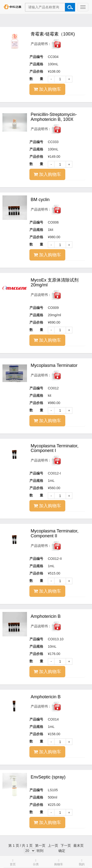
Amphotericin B (46, 616)
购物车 (59, 862)
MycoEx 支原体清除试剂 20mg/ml (55, 282)
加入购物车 (47, 89)
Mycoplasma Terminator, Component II (55, 533)
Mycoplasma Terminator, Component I (55, 448)
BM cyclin (40, 200)
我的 (82, 862)
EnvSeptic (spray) (48, 777)
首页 (13, 862)
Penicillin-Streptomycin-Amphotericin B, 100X (54, 117)
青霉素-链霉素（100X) (53, 34)
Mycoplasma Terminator (54, 365)
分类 (36, 862)
